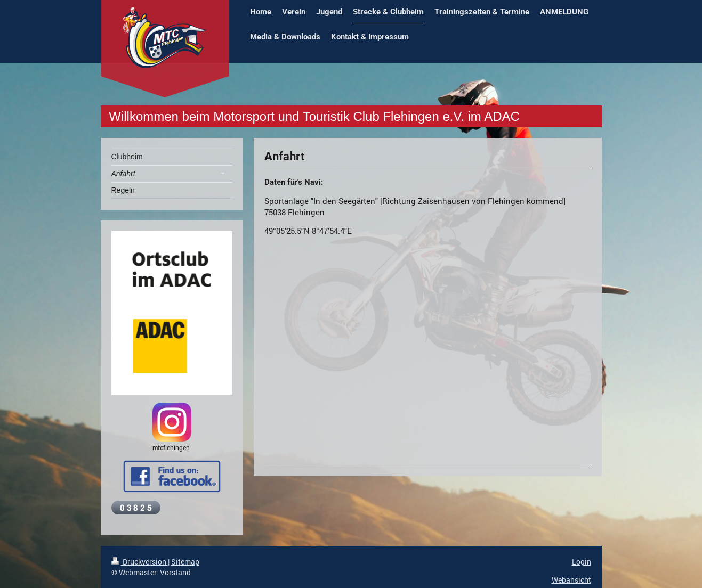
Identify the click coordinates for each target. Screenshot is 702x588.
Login (582, 562)
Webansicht (571, 580)
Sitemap (185, 562)
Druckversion (140, 562)
